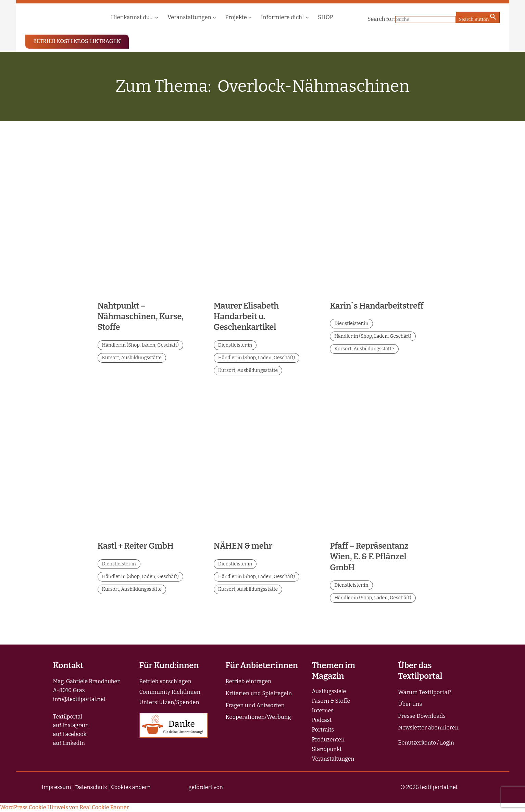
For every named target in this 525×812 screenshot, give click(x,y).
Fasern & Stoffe (331, 701)
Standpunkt (327, 749)
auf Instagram (71, 725)
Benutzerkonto (417, 743)
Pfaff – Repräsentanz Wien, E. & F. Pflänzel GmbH (369, 557)
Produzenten (328, 740)
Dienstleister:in (235, 345)
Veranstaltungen (333, 759)
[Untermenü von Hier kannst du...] (157, 17)
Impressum (56, 787)
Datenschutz (91, 787)
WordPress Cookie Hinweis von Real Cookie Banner (65, 807)
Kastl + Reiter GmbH (136, 546)
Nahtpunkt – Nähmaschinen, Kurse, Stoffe (141, 316)
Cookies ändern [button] (131, 787)
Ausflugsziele (329, 691)
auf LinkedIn (69, 743)
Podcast (322, 720)
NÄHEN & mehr (243, 546)
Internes (323, 710)
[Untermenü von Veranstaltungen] (214, 17)
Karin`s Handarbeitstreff (377, 306)
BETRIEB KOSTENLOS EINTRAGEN (77, 41)
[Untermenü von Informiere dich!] (307, 17)
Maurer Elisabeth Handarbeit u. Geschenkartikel (246, 316)
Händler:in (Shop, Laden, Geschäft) (140, 345)
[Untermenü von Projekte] (250, 17)
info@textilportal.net (79, 699)
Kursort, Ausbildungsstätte (132, 358)
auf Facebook (70, 734)
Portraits (323, 730)
